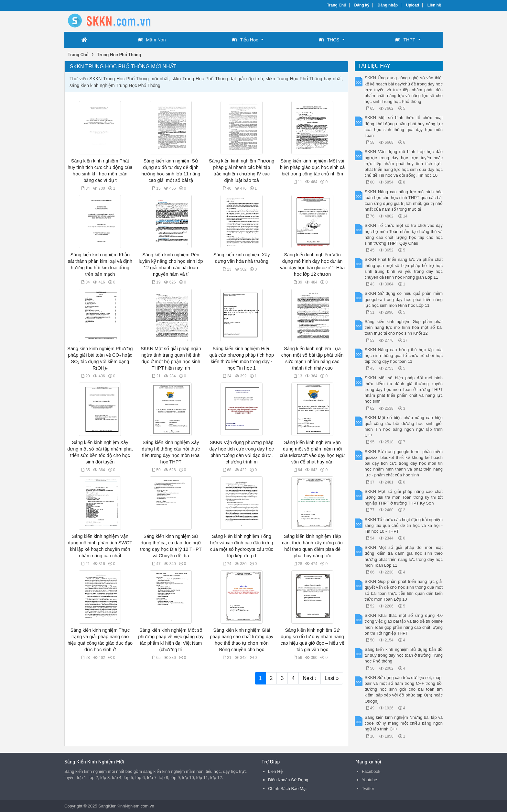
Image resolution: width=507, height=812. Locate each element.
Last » (332, 678)
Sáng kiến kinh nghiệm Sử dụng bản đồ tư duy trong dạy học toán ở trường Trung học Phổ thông (404, 655)
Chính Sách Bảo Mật (287, 789)
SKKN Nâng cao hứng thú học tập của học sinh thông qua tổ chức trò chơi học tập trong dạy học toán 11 (404, 356)
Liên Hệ (275, 771)
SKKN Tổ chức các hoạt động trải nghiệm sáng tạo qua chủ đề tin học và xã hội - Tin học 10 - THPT (404, 525)
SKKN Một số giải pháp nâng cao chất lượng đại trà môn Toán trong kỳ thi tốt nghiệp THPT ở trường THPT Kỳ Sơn (404, 497)
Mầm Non (152, 40)
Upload (413, 5)
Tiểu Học (245, 40)
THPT (405, 40)
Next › (310, 678)
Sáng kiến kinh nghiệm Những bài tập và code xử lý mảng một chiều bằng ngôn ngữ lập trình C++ (404, 723)
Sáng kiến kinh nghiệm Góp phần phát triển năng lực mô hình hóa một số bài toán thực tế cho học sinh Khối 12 (404, 327)
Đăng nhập (388, 5)
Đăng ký (362, 5)
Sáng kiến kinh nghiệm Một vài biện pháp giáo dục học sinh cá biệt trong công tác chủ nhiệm (312, 167)
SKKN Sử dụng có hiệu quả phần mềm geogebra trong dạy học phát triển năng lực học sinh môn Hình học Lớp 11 (404, 299)
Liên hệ (434, 5)
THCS (329, 40)
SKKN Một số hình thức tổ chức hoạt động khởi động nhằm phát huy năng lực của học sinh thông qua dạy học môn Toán (404, 127)
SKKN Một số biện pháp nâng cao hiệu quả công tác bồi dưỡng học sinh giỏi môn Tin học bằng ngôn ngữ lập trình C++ (404, 427)
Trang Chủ (336, 5)
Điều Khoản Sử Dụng (288, 780)
